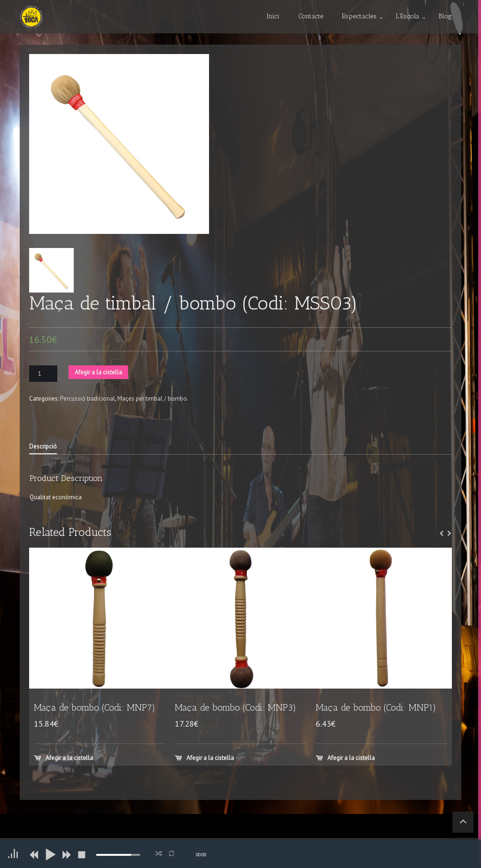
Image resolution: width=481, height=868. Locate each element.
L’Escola (407, 16)
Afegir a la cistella (98, 372)
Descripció (43, 446)
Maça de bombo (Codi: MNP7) (95, 708)
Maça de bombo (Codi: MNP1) (376, 708)
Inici (273, 16)
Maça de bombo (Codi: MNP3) (236, 708)
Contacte (311, 16)
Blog (445, 16)
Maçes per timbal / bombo (152, 399)
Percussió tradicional (88, 399)
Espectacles (359, 16)
